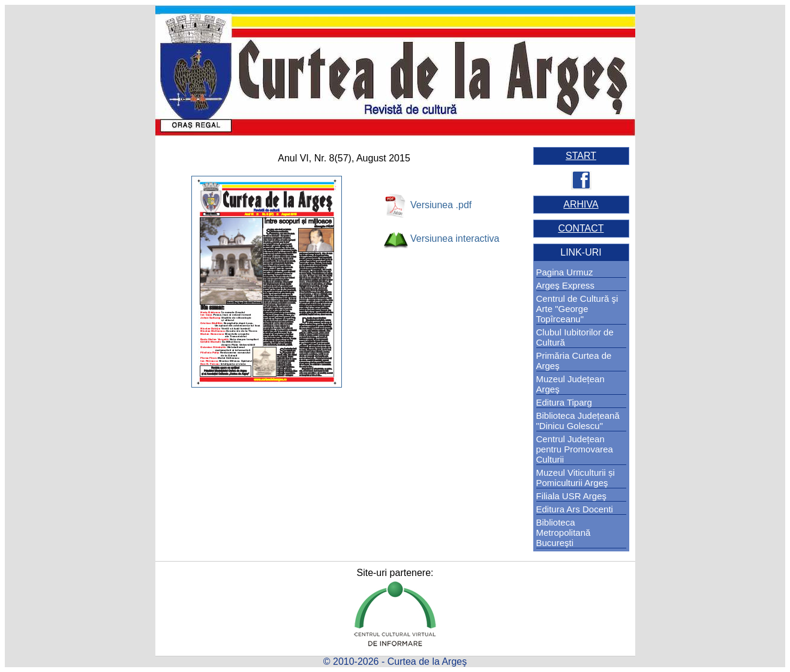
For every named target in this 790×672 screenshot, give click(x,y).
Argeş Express (566, 285)
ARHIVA (581, 204)
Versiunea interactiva (455, 238)
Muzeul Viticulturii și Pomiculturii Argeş (576, 478)
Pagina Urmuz (565, 272)
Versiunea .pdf (441, 205)
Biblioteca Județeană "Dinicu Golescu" (578, 421)
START (581, 156)
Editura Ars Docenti (575, 509)
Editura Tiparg (564, 402)
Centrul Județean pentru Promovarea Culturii (575, 449)
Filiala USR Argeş (572, 496)
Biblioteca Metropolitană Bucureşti (564, 532)
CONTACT (581, 228)
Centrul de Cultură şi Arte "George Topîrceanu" (577, 309)
